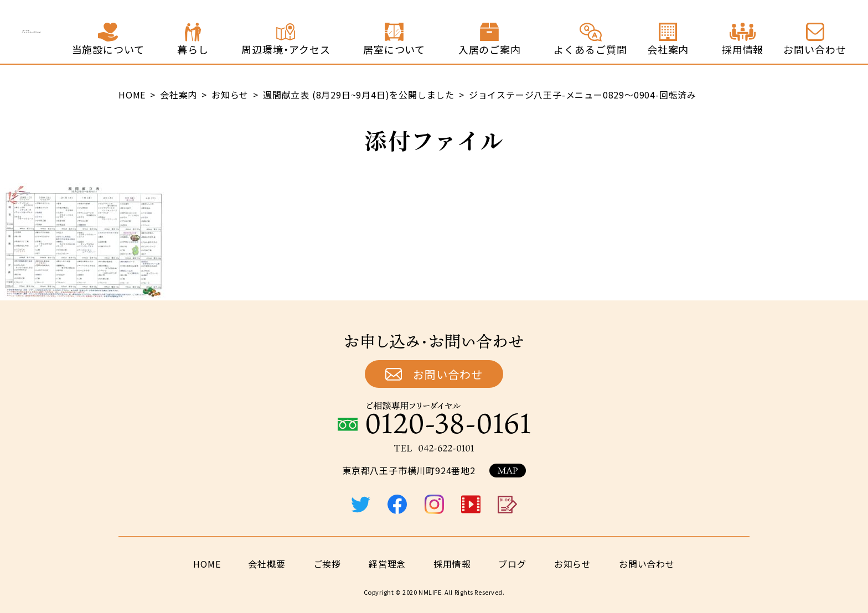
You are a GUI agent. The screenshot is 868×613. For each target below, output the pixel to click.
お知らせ (573, 564)
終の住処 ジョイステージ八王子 (96, 32)
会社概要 (267, 564)
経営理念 (387, 564)
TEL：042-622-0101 (434, 448)
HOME (207, 564)
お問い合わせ (448, 374)
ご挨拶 (327, 564)
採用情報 (452, 564)
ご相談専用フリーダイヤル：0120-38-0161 (434, 418)
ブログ (512, 564)
